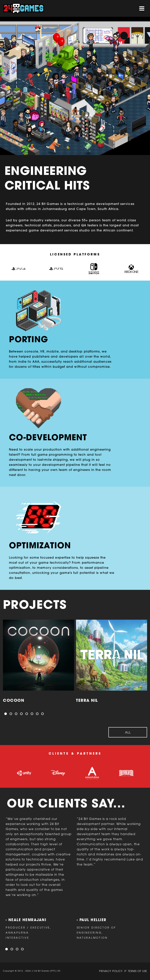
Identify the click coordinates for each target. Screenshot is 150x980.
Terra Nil (87, 701)
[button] (6, 714)
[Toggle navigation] (142, 8)
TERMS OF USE (137, 971)
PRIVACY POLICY (111, 971)
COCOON (14, 701)
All (128, 733)
